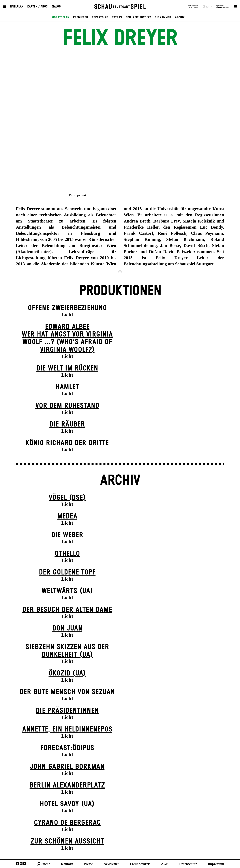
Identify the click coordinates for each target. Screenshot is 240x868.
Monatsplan (60, 17)
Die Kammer (163, 17)
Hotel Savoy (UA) (67, 804)
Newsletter (111, 864)
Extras (117, 17)
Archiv (180, 17)
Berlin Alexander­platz (67, 785)
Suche (46, 864)
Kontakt (67, 864)
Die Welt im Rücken (67, 368)
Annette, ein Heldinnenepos (67, 729)
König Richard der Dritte (67, 443)
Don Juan (67, 628)
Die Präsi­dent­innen (67, 711)
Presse (88, 864)
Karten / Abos (37, 7)
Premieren (81, 17)
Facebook (17, 864)
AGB (165, 864)
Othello (67, 554)
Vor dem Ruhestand (67, 406)
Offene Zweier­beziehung (67, 308)
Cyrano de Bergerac (67, 823)
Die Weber (67, 535)
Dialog (56, 7)
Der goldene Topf (67, 572)
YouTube (25, 864)
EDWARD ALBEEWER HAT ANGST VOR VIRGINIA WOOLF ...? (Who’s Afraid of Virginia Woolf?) (67, 338)
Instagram (21, 864)
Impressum (216, 864)
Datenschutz (188, 864)
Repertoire (100, 17)
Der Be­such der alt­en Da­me (67, 610)
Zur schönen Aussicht (67, 841)
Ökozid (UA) (67, 673)
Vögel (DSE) (67, 498)
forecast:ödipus (67, 748)
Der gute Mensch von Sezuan (67, 692)
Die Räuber (67, 424)
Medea (67, 516)
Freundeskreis (140, 864)
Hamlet (67, 387)
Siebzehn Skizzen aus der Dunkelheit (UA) (67, 651)
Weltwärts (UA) (67, 591)
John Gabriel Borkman (67, 767)
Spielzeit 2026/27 (138, 17)
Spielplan (16, 7)
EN (235, 7)
